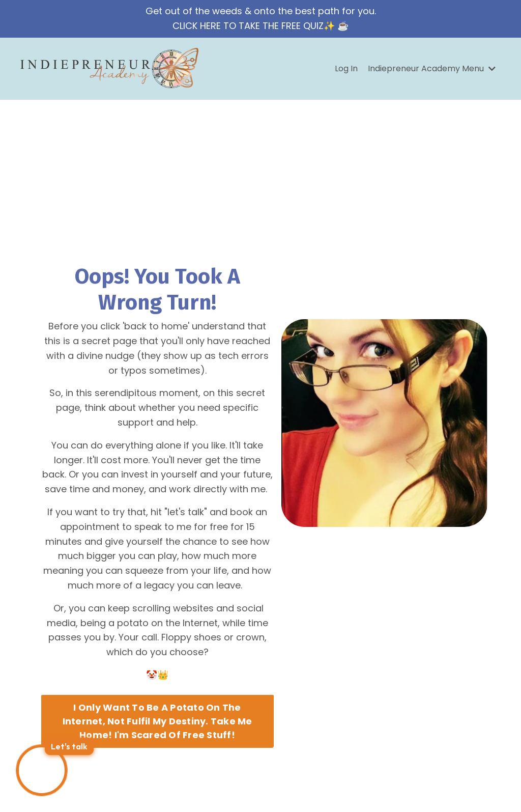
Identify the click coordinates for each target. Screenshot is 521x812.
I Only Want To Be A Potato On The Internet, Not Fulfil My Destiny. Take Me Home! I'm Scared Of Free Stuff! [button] (157, 721)
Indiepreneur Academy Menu (432, 68)
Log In (346, 68)
